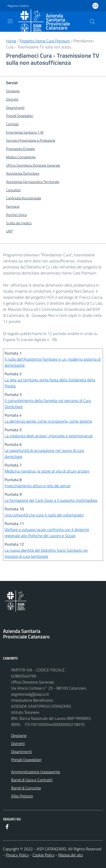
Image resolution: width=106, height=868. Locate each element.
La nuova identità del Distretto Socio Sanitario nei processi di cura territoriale (46, 553)
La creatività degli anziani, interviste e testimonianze (49, 436)
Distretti (18, 743)
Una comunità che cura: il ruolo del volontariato (44, 515)
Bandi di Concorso (26, 788)
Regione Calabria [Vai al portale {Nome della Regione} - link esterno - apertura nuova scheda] (18, 6)
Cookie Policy (44, 855)
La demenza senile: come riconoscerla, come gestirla (48, 421)
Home (11, 41)
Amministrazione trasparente (36, 772)
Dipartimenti (21, 752)
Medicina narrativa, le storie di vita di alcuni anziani (47, 471)
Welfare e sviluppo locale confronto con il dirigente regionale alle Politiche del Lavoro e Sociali (47, 533)
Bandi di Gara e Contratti (32, 780)
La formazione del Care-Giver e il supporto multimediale (51, 500)
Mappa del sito (71, 855)
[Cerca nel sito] (92, 22)
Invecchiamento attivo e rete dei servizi (37, 486)
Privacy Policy (17, 855)
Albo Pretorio (22, 796)
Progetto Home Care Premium (45, 41)
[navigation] (10, 21)
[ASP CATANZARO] (49, 22)
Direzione (19, 735)
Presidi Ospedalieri (26, 760)
